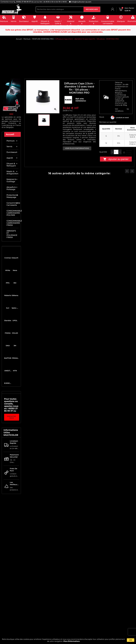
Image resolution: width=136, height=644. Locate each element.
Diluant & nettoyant (11, 165)
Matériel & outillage (11, 180)
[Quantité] (116, 152)
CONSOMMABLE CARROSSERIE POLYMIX (12, 213)
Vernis (9, 147)
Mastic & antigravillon (12, 173)
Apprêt (10, 158)
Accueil (10, 134)
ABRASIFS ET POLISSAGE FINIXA (12, 234)
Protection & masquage (12, 196)
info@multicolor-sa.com (81, 2)
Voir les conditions (122, 110)
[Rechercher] (60, 9)
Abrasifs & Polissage (11, 188)
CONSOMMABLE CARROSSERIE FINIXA (12, 223)
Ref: (78, 99)
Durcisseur (11, 152)
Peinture (11, 141)
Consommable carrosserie (12, 204)
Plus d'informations (72, 641)
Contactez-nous (12, 417)
